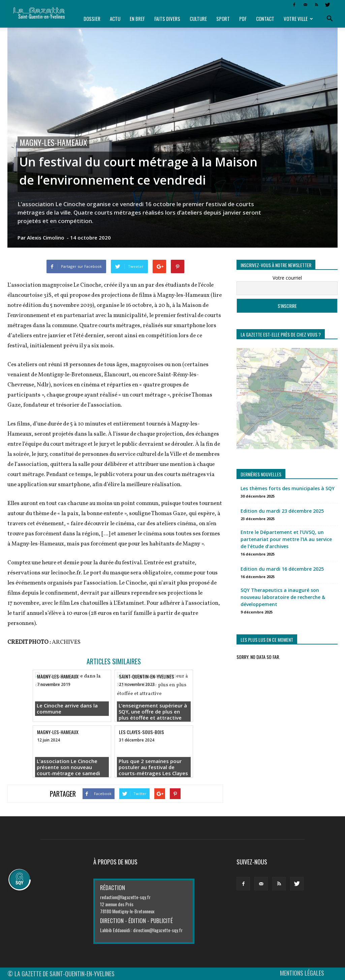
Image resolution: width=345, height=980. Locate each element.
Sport (223, 19)
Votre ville (298, 19)
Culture (198, 19)
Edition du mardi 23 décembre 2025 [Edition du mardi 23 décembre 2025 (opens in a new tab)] (282, 511)
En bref (137, 19)
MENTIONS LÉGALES (302, 973)
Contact (265, 19)
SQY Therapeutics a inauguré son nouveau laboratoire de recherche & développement (283, 597)
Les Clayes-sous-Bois (142, 732)
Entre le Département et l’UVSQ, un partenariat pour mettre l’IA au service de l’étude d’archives (286, 539)
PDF (243, 19)
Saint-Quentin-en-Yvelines (147, 676)
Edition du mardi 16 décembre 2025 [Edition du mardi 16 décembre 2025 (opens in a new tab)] (282, 569)
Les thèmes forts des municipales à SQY (288, 488)
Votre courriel (287, 278)
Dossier (92, 19)
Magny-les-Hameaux (53, 142)
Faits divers (167, 19)
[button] (330, 19)
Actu (115, 19)
